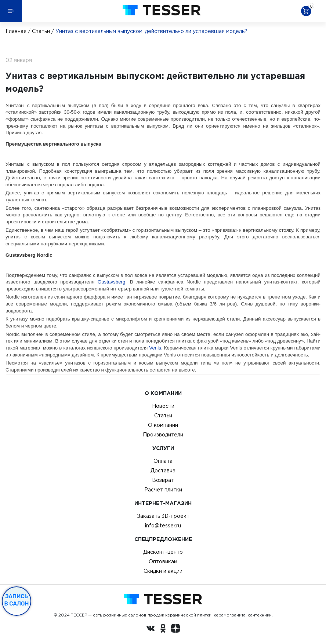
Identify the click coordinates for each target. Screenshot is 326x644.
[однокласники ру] (163, 629)
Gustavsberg (112, 282)
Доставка (163, 471)
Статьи (41, 31)
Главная (16, 31)
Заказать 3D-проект (163, 516)
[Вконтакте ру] (151, 629)
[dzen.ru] (175, 629)
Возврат (163, 480)
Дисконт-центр (163, 552)
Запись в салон (17, 600)
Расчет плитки (163, 490)
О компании (163, 425)
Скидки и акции (163, 571)
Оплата (163, 461)
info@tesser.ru (163, 526)
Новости (163, 406)
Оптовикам (163, 561)
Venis (155, 348)
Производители (163, 435)
